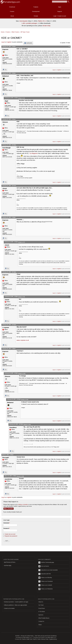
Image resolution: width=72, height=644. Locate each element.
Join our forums (44, 566)
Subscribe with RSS (45, 574)
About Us (41, 602)
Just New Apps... (8, 566)
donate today (47, 26)
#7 (69, 217)
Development (36, 11)
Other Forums (15, 32)
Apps (60, 7)
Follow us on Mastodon (46, 589)
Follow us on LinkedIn (45, 585)
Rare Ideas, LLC (28, 637)
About (12, 16)
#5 (69, 145)
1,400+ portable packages (29, 23)
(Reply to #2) (22, 98)
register (9, 42)
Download (12, 7)
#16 (69, 455)
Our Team (41, 605)
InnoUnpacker (24, 21)
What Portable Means (44, 618)
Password (7, 528)
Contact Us (41, 621)
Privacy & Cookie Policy (27, 636)
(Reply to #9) (22, 297)
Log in (3, 42)
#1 (69, 47)
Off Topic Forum (25, 32)
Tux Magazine (33, 153)
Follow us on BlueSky (45, 578)
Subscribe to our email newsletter (48, 570)
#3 (69, 98)
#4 (69, 119)
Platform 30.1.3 (42, 21)
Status (40, 625)
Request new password (11, 536)
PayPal (35, 639)
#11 (69, 325)
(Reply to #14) (27, 425)
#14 (69, 399)
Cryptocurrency (53, 639)
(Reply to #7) (22, 242)
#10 (69, 296)
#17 (69, 476)
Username (7, 523)
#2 (69, 73)
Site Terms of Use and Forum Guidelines (46, 636)
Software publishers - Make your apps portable (15, 605)
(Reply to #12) (22, 373)
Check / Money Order (43, 639)
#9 (69, 272)
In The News (42, 612)
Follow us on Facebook (46, 581)
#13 (69, 373)
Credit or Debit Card (27, 639)
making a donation (23, 505)
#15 (69, 424)
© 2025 (17, 636)
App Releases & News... (10, 562)
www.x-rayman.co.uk (23, 340)
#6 (69, 186)
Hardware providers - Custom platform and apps (16, 602)
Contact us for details (9, 608)
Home (3, 32)
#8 (69, 242)
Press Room (42, 608)
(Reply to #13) (25, 400)
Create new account (10, 534)
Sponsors (41, 615)
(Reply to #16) (20, 476)
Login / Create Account (60, 16)
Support (60, 11)
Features (36, 7)
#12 (69, 349)
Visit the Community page (46, 562)
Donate (36, 16)
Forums (12, 11)
